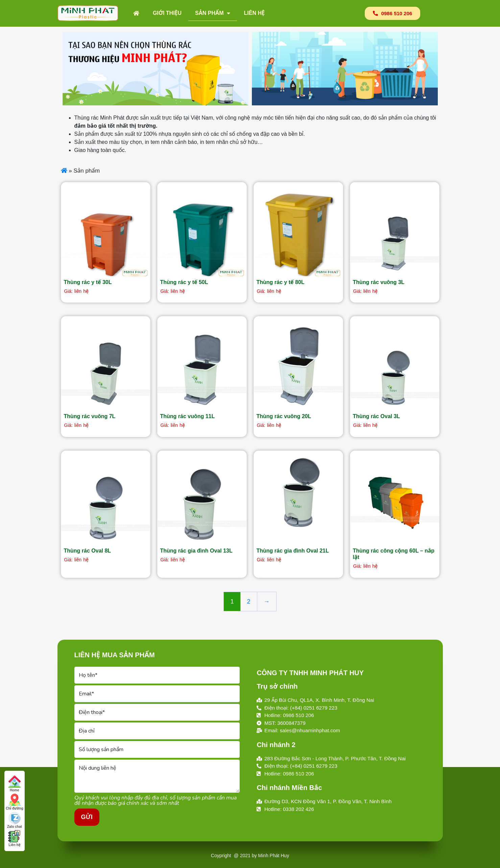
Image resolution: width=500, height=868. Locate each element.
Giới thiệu (167, 13)
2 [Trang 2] (249, 602)
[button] (392, 13)
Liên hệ (254, 13)
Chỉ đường (15, 802)
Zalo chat (15, 820)
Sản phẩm (213, 13)
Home (15, 784)
